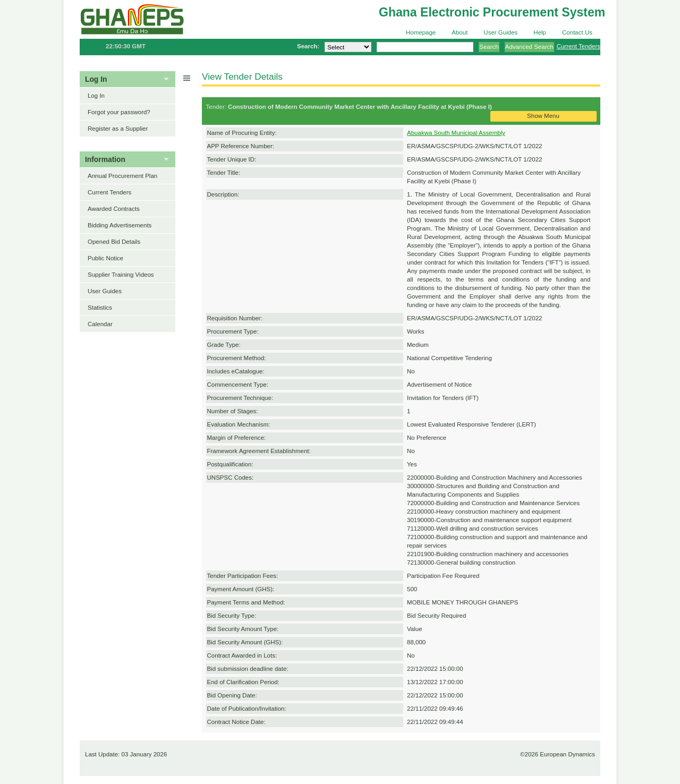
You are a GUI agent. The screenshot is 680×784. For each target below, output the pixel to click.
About (460, 32)
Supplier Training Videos (121, 275)
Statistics (100, 308)
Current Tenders (579, 46)
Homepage (421, 32)
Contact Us (577, 32)
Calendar (100, 324)
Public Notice (105, 258)
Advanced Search (529, 47)
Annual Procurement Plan (122, 176)
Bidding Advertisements (120, 225)
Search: (308, 46)
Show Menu (543, 116)
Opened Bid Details (114, 242)
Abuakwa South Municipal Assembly (456, 133)
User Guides (500, 32)
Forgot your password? (119, 112)
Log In (96, 96)
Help (540, 32)
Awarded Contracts (114, 209)
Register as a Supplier (118, 129)
